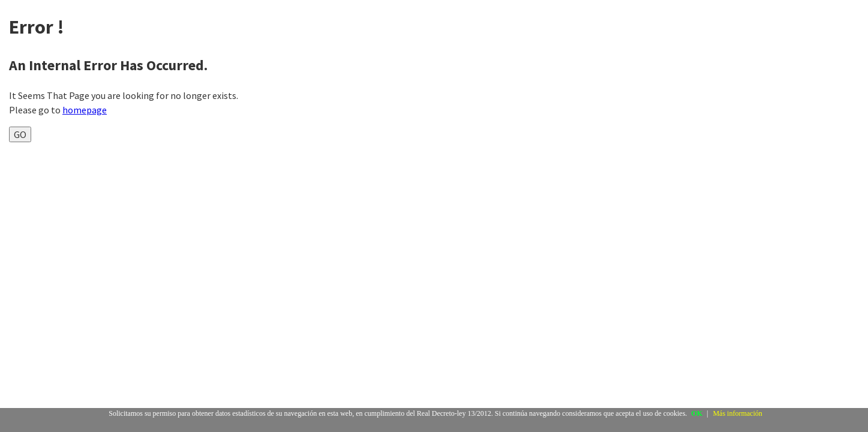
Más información (737, 413)
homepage (85, 110)
